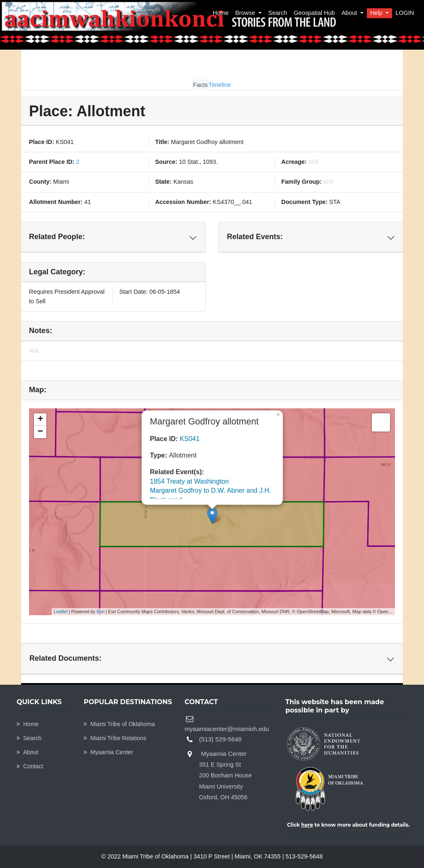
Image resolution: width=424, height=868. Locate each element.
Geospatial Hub (314, 13)
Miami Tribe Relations (115, 738)
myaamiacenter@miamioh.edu (227, 729)
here (307, 825)
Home (221, 13)
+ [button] (40, 420)
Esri (100, 611)
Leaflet (61, 611)
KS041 (190, 439)
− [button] (40, 432)
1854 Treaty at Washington (189, 481)
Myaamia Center (108, 752)
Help (377, 13)
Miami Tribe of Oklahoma (119, 724)
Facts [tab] (200, 85)
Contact (30, 766)
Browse (246, 13)
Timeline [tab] (220, 85)
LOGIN (405, 13)
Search (278, 13)
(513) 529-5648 (220, 739)
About (350, 13)
